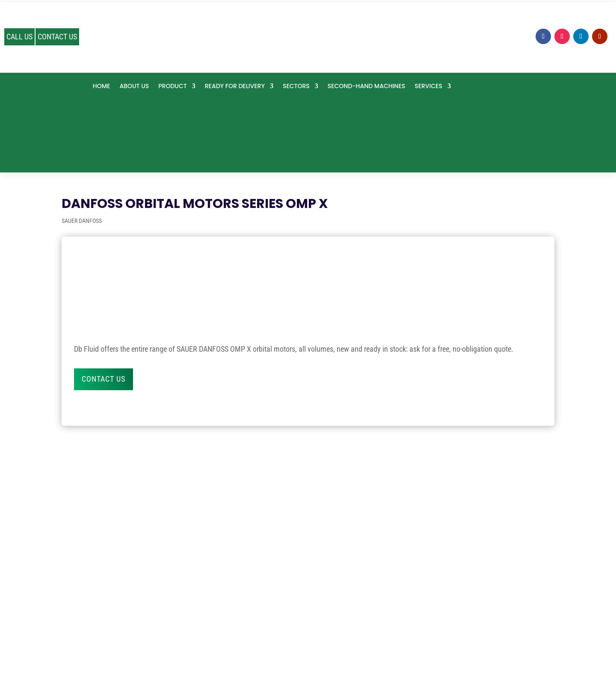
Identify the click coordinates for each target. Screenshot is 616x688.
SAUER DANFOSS (82, 221)
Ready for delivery (235, 87)
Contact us (104, 379)
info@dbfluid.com (308, 618)
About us (134, 87)
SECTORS (296, 87)
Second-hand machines (366, 87)
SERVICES (428, 87)
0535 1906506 (308, 592)
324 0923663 (308, 605)
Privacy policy (281, 657)
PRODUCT (172, 87)
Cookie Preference (328, 657)
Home (102, 87)
